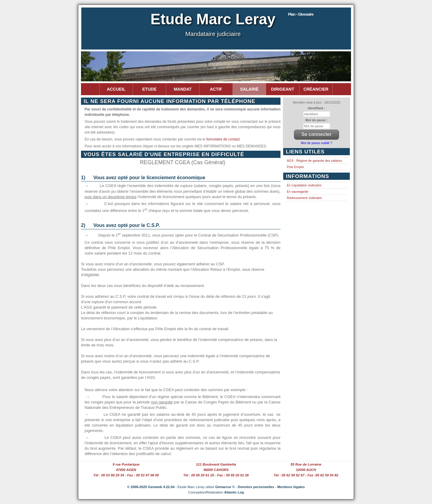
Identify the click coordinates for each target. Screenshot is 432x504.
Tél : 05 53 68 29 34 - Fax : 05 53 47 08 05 (126, 475)
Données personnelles (256, 487)
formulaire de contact (223, 139)
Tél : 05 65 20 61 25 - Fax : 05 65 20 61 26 (216, 475)
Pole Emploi (295, 167)
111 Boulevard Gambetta (216, 464)
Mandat (183, 89)
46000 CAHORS (216, 470)
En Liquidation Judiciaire (304, 185)
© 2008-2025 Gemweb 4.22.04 (151, 487)
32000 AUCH (306, 470)
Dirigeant (283, 89)
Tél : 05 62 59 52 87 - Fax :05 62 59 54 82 (306, 475)
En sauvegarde (298, 192)
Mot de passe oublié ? (316, 143)
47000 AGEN (126, 470)
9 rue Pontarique (126, 464)
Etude (149, 89)
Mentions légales (291, 487)
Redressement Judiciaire (304, 198)
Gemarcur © (225, 487)
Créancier (316, 89)
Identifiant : (316, 108)
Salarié (249, 89)
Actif (216, 89)
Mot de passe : (316, 120)
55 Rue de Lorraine (306, 464)
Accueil (116, 89)
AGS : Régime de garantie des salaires (314, 161)
